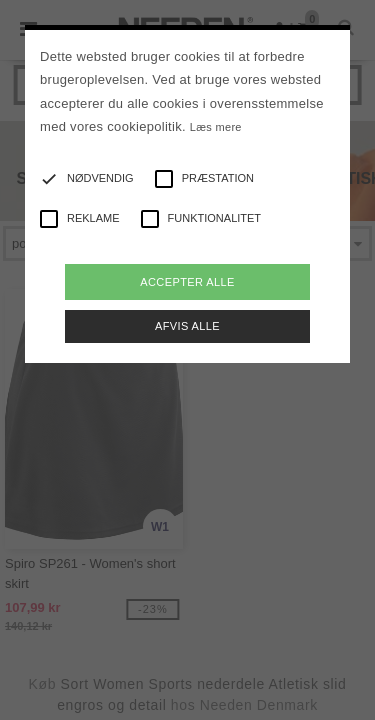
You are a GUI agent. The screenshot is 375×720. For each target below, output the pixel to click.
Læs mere (216, 127)
